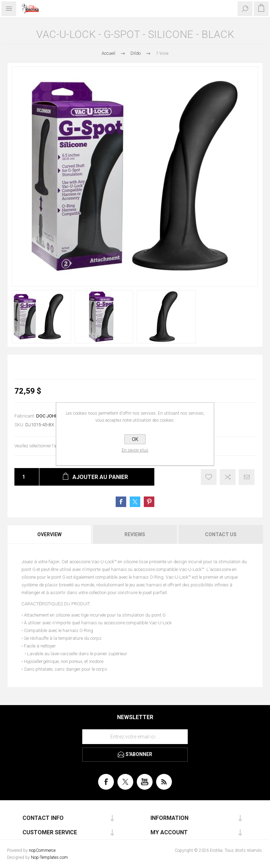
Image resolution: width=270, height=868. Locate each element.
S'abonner (139, 754)
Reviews (135, 534)
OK (135, 439)
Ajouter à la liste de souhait (209, 477)
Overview (49, 534)
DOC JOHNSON (52, 416)
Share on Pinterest (149, 502)
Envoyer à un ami (247, 477)
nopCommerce (42, 850)
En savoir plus (135, 450)
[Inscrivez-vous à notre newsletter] (135, 737)
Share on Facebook (121, 502)
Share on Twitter (135, 502)
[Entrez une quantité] (21, 477)
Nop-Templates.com (49, 857)
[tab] (50, 534)
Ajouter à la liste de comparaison (228, 477)
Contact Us (221, 534)
